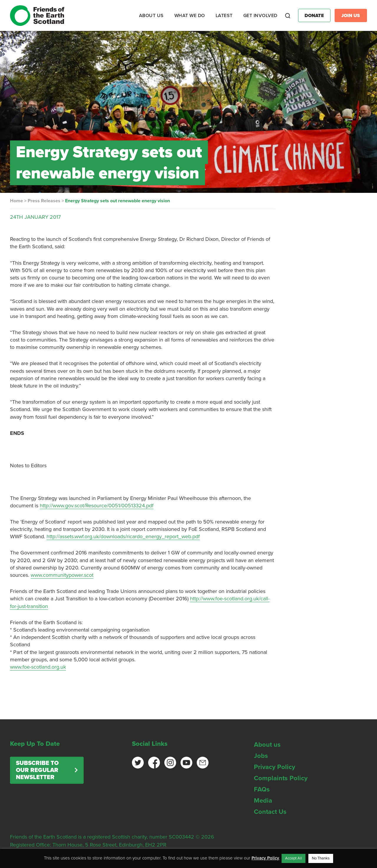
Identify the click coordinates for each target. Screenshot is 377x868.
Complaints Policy (281, 778)
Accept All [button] (294, 858)
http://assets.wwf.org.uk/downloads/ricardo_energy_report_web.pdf (123, 536)
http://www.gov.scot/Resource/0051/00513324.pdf (97, 506)
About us (267, 745)
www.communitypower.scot (62, 575)
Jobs (261, 756)
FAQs (262, 789)
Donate (314, 16)
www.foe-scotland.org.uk (38, 667)
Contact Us (270, 812)
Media (263, 801)
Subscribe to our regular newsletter (37, 770)
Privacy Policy (275, 767)
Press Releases (44, 201)
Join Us (351, 16)
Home (16, 201)
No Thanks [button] (321, 858)
